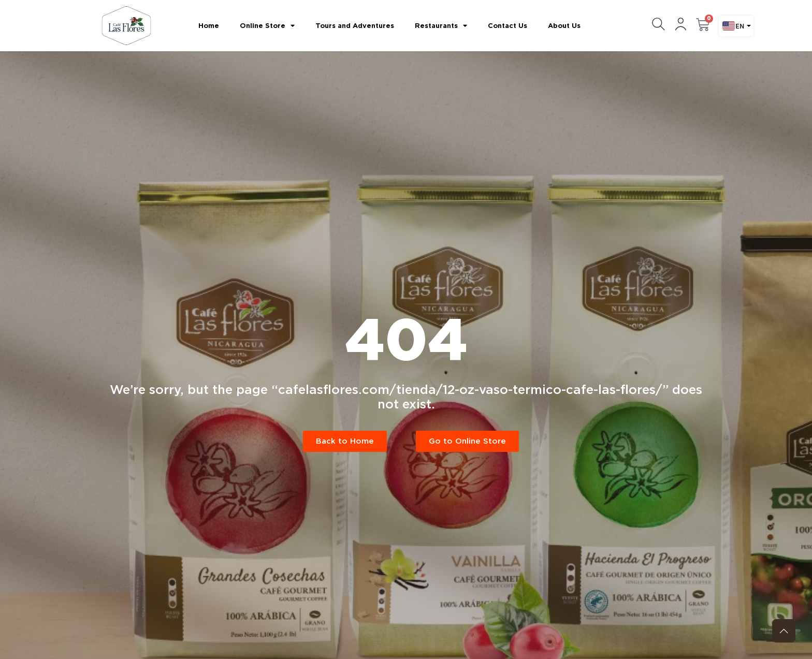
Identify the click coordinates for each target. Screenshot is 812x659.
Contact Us (508, 26)
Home (209, 26)
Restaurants (441, 26)
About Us (564, 26)
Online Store (267, 26)
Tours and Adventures (355, 26)
